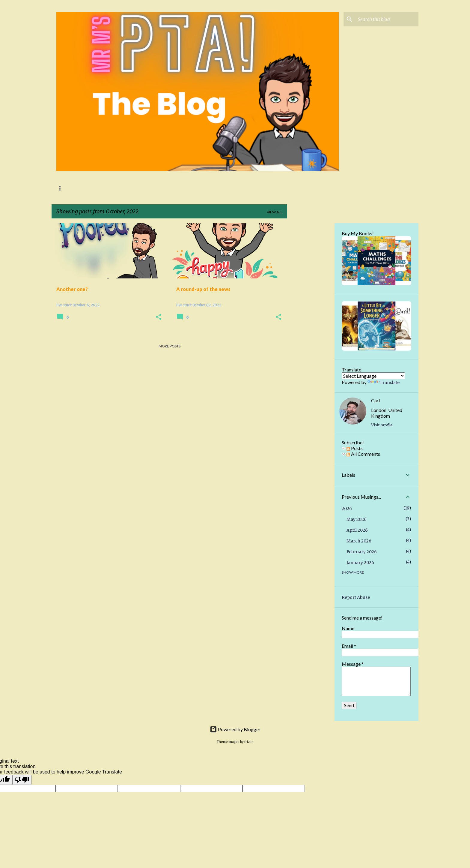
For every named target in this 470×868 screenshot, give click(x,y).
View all (275, 212)
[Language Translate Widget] (373, 376)
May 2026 (357, 519)
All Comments (363, 454)
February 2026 (362, 552)
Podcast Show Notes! (156, 188)
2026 (347, 509)
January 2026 (360, 563)
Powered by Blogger (235, 729)
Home (62, 188)
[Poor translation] (22, 780)
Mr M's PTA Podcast (100, 188)
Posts (355, 448)
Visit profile (382, 425)
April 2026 (357, 530)
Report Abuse (356, 597)
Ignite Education (209, 188)
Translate (384, 383)
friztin (249, 742)
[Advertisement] (311, 313)
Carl (375, 400)
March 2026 (359, 541)
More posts (170, 346)
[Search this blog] (387, 19)
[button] (159, 317)
